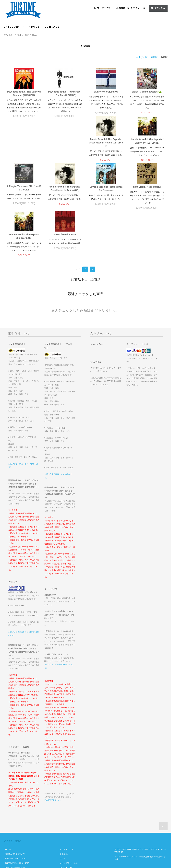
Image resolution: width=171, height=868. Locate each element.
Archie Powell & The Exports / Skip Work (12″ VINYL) (65, 145)
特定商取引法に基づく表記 (17, 819)
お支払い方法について (15, 810)
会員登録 (121, 8)
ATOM (69, 824)
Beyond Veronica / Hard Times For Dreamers (24, 192)
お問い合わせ (11, 828)
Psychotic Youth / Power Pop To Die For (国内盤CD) (65, 93)
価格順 (154, 57)
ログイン (135, 8)
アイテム (158, 8)
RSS (62, 824)
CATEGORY (14, 27)
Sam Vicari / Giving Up (106, 92)
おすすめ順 (142, 57)
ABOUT (34, 27)
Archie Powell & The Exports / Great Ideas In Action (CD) (147, 144)
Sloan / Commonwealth (147, 92)
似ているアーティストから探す (16, 35)
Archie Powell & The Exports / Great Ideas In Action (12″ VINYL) (24, 146)
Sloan (34, 35)
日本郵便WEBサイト (53, 756)
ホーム (8, 805)
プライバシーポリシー (15, 824)
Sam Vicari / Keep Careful (65, 190)
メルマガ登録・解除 (69, 819)
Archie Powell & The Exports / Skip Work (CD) (106, 192)
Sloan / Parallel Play (147, 190)
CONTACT (52, 27)
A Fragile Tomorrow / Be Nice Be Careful (106, 144)
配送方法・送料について (16, 814)
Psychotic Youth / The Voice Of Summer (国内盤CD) (24, 93)
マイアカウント (105, 8)
